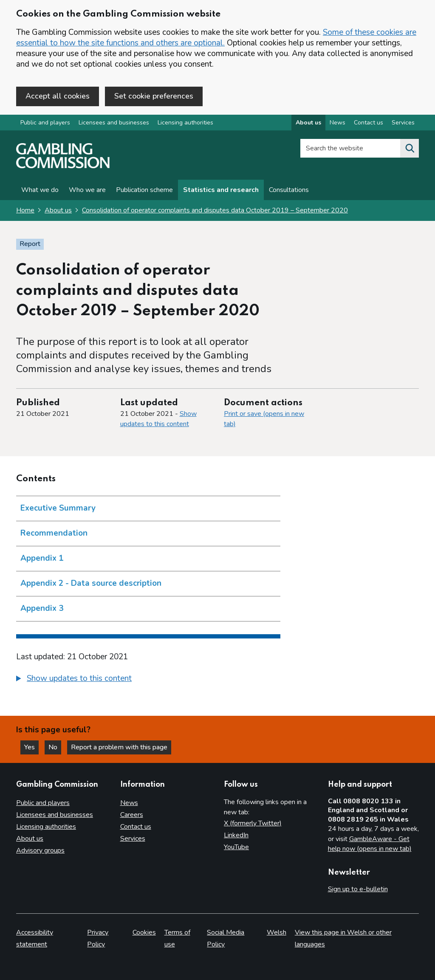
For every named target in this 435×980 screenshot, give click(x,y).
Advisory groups (40, 850)
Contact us (136, 827)
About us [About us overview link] (58, 210)
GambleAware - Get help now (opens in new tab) (370, 844)
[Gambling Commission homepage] (63, 166)
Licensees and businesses (114, 123)
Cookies (144, 932)
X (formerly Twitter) (253, 823)
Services (133, 839)
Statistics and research (221, 190)
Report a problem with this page (119, 747)
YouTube (236, 847)
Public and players (45, 123)
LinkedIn (236, 835)
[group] (148, 680)
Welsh (277, 932)
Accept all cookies (58, 96)
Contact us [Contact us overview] (369, 123)
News (129, 803)
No (55, 747)
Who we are (87, 190)
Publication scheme (144, 190)
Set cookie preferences (154, 96)
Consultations (289, 190)
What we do (40, 190)
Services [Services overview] (403, 123)
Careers (132, 815)
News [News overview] (338, 123)
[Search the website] (410, 148)
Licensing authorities (185, 123)
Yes (31, 747)
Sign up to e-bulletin (358, 889)
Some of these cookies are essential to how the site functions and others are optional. (216, 38)
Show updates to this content (158, 419)
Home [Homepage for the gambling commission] (25, 210)
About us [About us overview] (308, 123)
